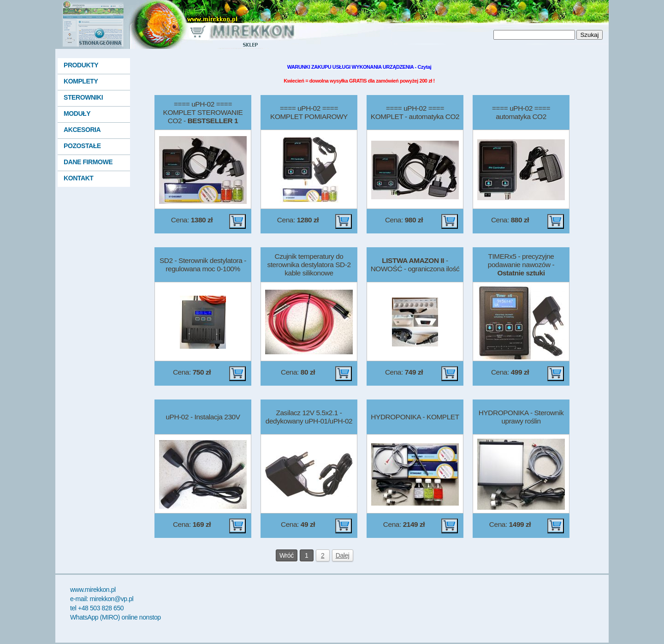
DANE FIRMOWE (88, 162)
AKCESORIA (82, 130)
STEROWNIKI (83, 97)
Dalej (343, 555)
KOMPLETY (81, 81)
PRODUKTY (81, 65)
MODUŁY (77, 113)
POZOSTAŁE (82, 146)
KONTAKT (78, 178)
